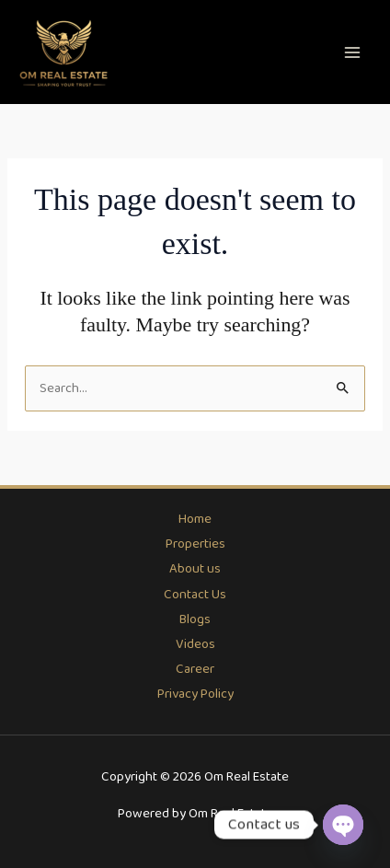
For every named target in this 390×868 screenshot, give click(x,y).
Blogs (195, 619)
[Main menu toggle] (352, 52)
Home (195, 519)
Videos (195, 644)
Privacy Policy (195, 694)
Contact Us (195, 595)
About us (195, 569)
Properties (195, 544)
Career (195, 669)
